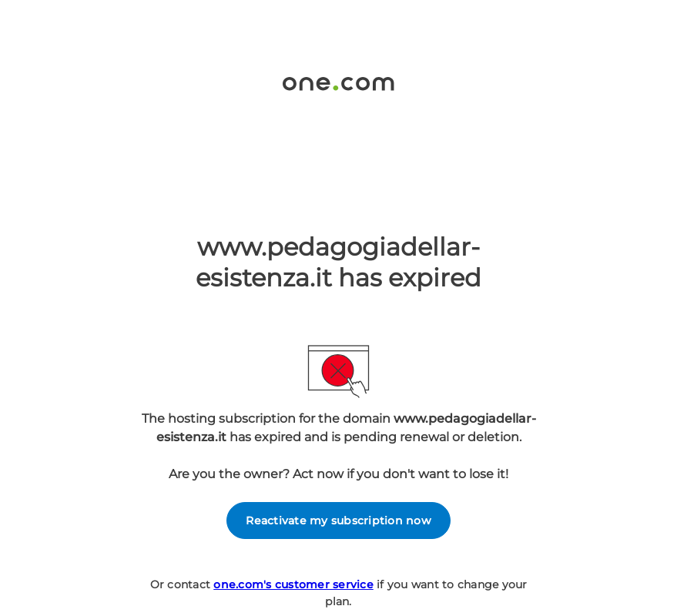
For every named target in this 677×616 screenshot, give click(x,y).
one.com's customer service (293, 584)
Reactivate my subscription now (338, 521)
